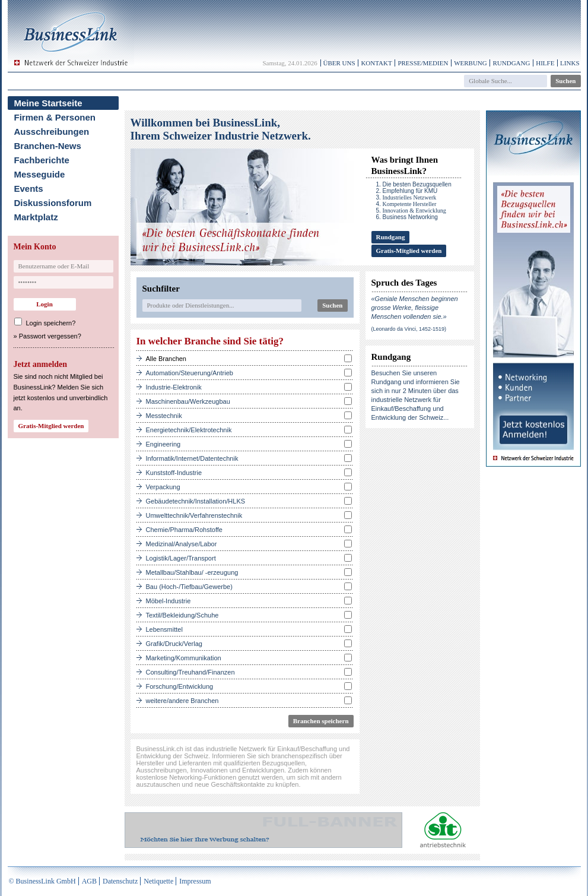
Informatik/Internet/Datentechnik (192, 458)
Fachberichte (42, 160)
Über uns (339, 63)
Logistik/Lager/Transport (181, 558)
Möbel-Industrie (169, 601)
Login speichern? (51, 323)
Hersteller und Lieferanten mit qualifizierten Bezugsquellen (221, 763)
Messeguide (40, 174)
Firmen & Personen (55, 117)
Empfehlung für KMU (410, 191)
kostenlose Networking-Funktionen (187, 777)
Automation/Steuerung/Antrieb (190, 373)
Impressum (195, 881)
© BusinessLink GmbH (42, 881)
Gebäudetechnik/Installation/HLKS (196, 501)
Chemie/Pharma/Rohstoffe (184, 530)
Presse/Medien (423, 63)
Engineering (163, 444)
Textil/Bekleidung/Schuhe (182, 615)
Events (29, 189)
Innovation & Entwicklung (414, 210)
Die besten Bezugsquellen (417, 184)
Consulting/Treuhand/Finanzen (190, 672)
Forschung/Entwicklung (180, 686)
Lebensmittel (164, 629)
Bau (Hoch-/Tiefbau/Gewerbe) (189, 587)
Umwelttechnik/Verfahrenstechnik (194, 515)
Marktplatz (36, 217)
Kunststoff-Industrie (174, 473)
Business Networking (410, 217)
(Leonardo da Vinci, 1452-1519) (409, 329)
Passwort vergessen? (50, 336)
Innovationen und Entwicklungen (237, 770)
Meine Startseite (48, 103)
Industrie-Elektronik (174, 387)
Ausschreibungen (52, 132)
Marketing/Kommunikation (184, 658)
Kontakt (376, 63)
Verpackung (163, 487)
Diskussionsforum (53, 203)
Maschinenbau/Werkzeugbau (188, 401)
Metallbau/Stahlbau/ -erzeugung (192, 572)
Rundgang (511, 63)
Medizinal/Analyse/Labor (182, 544)
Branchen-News (48, 146)
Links (570, 63)
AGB (89, 881)
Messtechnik (164, 416)
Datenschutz (120, 881)
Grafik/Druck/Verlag (174, 644)
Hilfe (545, 63)
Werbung (471, 63)
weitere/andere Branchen (182, 701)
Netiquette (158, 881)
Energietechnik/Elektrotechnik (189, 430)
